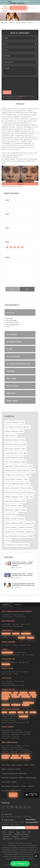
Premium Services (21, 22)
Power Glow (22, 638)
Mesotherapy (26, 636)
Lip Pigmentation (16, 705)
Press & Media (7, 834)
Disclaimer (6, 98)
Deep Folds (9, 466)
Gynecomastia (6, 734)
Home (5, 22)
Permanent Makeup (28, 703)
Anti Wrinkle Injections (24, 714)
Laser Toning (13, 638)
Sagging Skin (30, 523)
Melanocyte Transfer (25, 645)
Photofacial (18, 746)
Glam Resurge (6, 705)
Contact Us (15, 836)
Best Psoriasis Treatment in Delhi (16, 444)
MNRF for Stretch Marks (23, 750)
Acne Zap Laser (6, 624)
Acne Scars (10, 312)
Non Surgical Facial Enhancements (18, 364)
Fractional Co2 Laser (8, 683)
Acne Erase (15, 624)
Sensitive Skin (10, 532)
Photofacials (5, 701)
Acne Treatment (11, 334)
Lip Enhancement (6, 615)
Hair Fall (9, 349)
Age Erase (21, 712)
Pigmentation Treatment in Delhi (15, 510)
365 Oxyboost (6, 697)
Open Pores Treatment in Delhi (15, 501)
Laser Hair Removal (13, 356)
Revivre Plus (5, 699)
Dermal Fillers (5, 754)
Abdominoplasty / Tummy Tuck (10, 736)
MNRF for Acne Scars (8, 750)
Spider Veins (30, 532)
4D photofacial (14, 699)
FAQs (29, 832)
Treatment (12, 22)
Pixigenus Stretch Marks (8, 672)
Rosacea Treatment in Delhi (14, 523)
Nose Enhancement (18, 615)
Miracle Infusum (6, 634)
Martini (34, 697)
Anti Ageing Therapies (14, 342)
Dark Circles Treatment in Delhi (15, 462)
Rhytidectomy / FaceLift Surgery (11, 738)
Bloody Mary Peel (24, 695)
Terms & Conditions (17, 98)
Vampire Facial (14, 752)
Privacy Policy (30, 96)
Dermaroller (10, 318)
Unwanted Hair (8, 659)
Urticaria (8, 540)
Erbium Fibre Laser (12, 320)
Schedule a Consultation (18, 8)
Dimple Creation (26, 734)
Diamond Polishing (7, 626)
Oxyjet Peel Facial (31, 701)
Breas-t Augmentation (8, 730)
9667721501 (21, 3)
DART (27, 712)
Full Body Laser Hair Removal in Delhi (18, 475)
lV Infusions (14, 695)
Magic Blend (16, 634)
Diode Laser (14, 662)
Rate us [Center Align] (13, 795)
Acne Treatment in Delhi (13, 427)
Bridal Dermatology (10, 742)
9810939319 (13, 3)
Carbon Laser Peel (25, 624)
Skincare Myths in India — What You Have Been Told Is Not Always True (22, 575)
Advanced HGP (6, 655)
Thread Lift (24, 718)
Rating (7, 242)
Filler (19, 718)
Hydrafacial (32, 693)
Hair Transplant (30, 655)
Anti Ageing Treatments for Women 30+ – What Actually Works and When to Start (24, 584)
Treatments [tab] (7, 605)
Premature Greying (11, 514)
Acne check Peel (18, 626)
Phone (7, 228)
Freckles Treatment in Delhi (26, 470)
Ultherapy (4, 712)
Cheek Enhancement (7, 617)
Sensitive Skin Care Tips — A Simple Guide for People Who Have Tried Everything (22, 564)
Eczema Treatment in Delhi (23, 466)
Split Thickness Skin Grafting (10, 645)
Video (24, 832)
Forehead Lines (10, 470)
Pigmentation (11, 371)
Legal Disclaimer (8, 839)
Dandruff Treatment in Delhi (14, 457)
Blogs (18, 832)
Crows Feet (23, 453)
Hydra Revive (31, 699)
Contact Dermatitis (11, 453)
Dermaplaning (23, 693)
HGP (23, 655)
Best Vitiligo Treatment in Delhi (15, 449)
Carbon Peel (5, 748)
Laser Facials (15, 756)
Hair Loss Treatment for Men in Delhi (17, 484)
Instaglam (23, 699)
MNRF (15, 674)
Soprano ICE (5, 662)
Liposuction (18, 730)
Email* (7, 214)
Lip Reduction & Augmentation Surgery (12, 732)
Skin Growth (20, 532)
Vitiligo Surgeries (12, 401)
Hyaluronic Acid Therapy (9, 718)
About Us (11, 832)
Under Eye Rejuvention (26, 752)
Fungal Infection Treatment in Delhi (16, 479)
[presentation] (19, 84)
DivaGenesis (31, 638)
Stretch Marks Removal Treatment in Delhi (19, 536)
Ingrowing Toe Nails (12, 492)
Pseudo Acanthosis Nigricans (15, 519)
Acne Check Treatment (17, 748)
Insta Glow (5, 638)
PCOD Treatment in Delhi (13, 505)
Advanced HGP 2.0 (7, 653)
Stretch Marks (11, 393)
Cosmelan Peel (6, 636)
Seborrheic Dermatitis (26, 527)
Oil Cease (33, 695)
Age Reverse (12, 712)
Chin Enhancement (20, 617)
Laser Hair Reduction (7, 746)
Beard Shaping (6, 664)
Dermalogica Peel (7, 703)
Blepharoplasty (16, 734)
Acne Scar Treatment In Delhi (15, 422)
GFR (27, 723)
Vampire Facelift (23, 716)
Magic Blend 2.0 (26, 634)
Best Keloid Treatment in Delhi (15, 440)
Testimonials (6, 836)
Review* (8, 257)
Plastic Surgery (11, 378)
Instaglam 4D (5, 695)
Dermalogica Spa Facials (17, 701)
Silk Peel (16, 693)
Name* (8, 200)
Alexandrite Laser (24, 662)
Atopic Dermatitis (11, 435)
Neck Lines (29, 497)
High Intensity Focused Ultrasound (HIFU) (13, 723)
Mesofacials (28, 754)
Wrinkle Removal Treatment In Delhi (17, 545)
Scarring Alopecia (11, 527)
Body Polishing (17, 703)
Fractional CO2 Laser (13, 322)
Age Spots (26, 427)
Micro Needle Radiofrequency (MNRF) (13, 685)
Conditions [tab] (19, 605)
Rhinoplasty (28, 732)
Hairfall (5, 649)
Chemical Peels (16, 636)
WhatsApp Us (20, 864)
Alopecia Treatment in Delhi (14, 431)
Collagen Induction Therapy (9, 716)
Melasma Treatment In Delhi (14, 497)
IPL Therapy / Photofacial (9, 721)
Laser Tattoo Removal (28, 492)
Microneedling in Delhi (13, 324)
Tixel (8, 327)
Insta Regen (33, 712)
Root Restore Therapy (21, 653)
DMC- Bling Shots (7, 693)
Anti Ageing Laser (11, 714)
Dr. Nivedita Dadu (28, 155)
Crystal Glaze (16, 697)
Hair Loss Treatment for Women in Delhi (18, 488)
